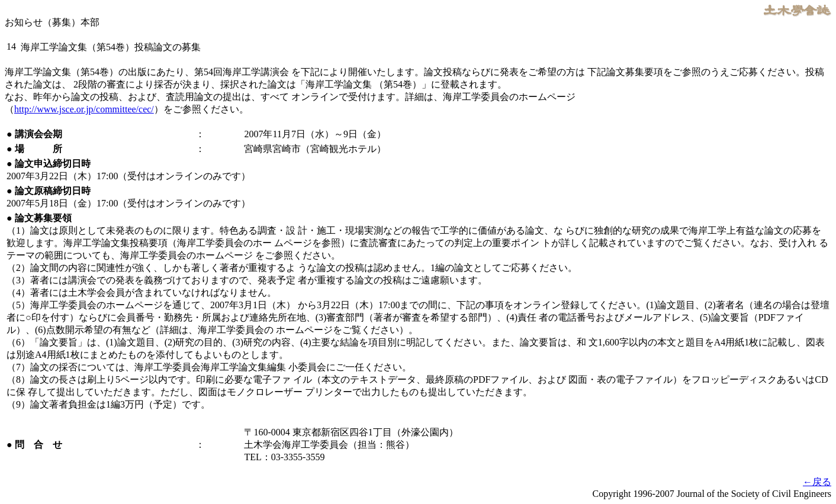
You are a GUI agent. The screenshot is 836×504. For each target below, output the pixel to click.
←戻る (817, 482)
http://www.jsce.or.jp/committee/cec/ (84, 109)
